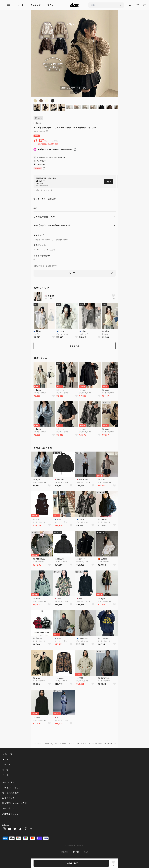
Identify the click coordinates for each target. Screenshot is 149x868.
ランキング (35, 5)
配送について (51, 266)
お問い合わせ (39, 266)
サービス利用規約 (10, 793)
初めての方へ (8, 782)
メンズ (5, 759)
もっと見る (75, 346)
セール (20, 5)
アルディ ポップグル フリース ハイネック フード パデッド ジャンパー (97, 743)
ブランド (51, 5)
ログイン (52, 157)
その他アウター (62, 240)
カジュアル (51, 250)
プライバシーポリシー (12, 788)
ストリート (38, 250)
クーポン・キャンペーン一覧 (43, 190)
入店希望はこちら (10, 814)
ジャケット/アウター (42, 240)
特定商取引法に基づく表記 (14, 803)
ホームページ (38, 743)
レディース (7, 754)
